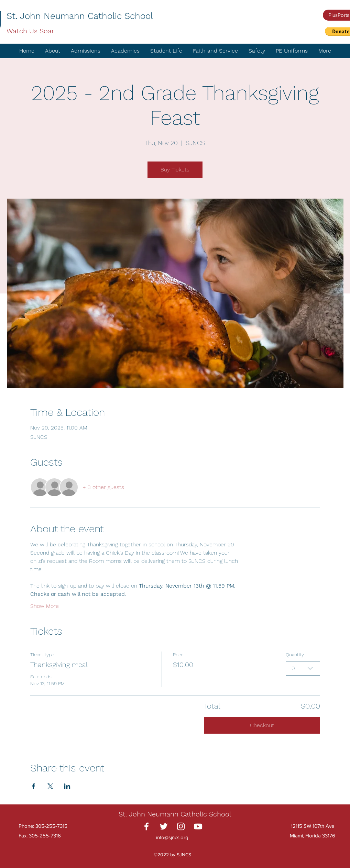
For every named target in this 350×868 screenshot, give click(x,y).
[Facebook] (146, 826)
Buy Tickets (175, 170)
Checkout (262, 725)
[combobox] (303, 668)
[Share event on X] (50, 786)
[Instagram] (181, 826)
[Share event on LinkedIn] (67, 786)
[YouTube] (198, 826)
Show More (45, 606)
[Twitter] (164, 826)
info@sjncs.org (172, 837)
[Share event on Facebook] (34, 786)
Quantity (295, 655)
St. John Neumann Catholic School (80, 16)
